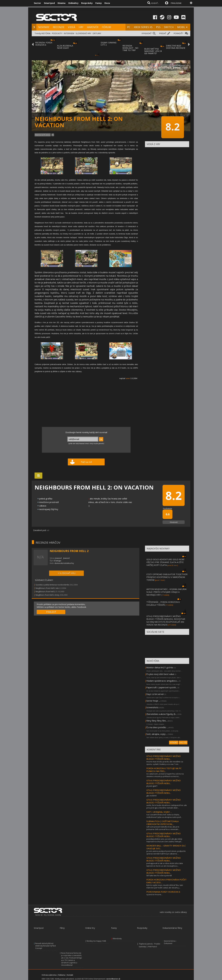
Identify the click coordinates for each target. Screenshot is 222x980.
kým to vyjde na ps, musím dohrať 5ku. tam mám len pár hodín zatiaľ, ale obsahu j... (165, 886)
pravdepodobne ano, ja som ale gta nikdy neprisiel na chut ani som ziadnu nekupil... (164, 840)
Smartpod (49, 3)
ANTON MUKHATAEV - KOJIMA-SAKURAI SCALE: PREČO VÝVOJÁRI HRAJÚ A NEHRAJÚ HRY (166, 592)
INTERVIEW (69, 33)
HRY (81, 27)
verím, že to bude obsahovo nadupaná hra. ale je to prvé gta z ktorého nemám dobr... (167, 806)
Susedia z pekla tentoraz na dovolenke (52, 585)
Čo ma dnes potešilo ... (157, 727)
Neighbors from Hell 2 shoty (47, 595)
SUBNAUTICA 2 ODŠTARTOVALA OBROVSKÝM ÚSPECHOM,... (162, 823)
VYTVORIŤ (174, 743)
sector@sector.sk (113, 979)
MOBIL (181, 27)
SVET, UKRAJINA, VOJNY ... (159, 812)
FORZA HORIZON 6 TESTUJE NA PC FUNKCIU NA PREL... (164, 770)
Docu (107, 3)
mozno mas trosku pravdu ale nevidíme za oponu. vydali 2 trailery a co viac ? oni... (165, 763)
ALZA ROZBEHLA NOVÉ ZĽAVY (65, 47)
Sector (37, 3)
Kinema (62, 3)
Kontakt (70, 975)
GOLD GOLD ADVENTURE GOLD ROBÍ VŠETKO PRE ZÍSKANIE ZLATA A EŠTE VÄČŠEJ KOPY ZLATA (165, 562)
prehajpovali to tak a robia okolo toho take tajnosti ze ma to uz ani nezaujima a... (165, 865)
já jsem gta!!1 (152, 786)
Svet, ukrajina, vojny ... (157, 734)
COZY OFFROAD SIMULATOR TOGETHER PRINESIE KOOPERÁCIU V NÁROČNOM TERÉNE (167, 577)
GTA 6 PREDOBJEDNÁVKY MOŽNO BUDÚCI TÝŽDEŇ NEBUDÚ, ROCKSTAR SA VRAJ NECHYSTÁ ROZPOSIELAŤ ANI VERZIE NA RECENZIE (166, 620)
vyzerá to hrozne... (154, 894)
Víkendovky (117, 939)
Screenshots (152, 707)
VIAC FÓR (183, 743)
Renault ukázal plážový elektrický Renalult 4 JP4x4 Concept (45, 946)
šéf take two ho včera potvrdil (159, 875)
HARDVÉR (93, 27)
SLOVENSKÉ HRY (83, 33)
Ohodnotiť (174, 522)
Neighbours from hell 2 (45, 591)
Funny (99, 3)
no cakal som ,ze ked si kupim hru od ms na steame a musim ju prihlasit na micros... (165, 775)
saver (128, 378)
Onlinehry (73, 3)
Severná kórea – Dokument (170, 942)
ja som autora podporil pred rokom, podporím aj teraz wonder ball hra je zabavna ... (166, 852)
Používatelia (167, 508)
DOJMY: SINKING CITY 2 (109, 44)
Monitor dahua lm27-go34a (159, 667)
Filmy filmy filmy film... (157, 721)
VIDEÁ (71, 27)
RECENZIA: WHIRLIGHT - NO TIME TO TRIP (130, 48)
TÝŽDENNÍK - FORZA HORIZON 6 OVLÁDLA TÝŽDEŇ (163, 603)
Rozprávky (87, 3)
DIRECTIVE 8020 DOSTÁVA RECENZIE (176, 47)
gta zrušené (151, 796)
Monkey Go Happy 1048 (96, 941)
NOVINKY (44, 27)
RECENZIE (59, 27)
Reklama (62, 975)
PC (129, 27)
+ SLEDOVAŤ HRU (67, 573)
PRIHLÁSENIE (176, 3)
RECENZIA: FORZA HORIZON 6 (44, 44)
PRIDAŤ (163, 33)
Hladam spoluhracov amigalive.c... (162, 681)
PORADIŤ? (178, 33)
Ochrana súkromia (49, 975)
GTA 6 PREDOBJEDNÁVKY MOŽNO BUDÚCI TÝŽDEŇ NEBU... (164, 757)
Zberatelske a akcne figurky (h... (161, 714)
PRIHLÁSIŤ (51, 612)
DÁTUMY (97, 33)
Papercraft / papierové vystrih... (162, 687)
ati (48, 530)
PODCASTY (57, 33)
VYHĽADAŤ (147, 33)
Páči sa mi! (86, 462)
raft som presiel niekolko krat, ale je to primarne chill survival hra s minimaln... (163, 828)
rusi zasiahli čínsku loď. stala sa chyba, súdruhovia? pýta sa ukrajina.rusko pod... (164, 816)
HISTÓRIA (46, 33)
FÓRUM (106, 27)
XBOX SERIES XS (143, 27)
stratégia (57, 561)
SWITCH (169, 27)
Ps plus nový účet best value (160, 674)
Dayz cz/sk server (155, 694)
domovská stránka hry (64, 563)
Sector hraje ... (153, 701)
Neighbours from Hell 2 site (47, 588)
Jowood (58, 558)
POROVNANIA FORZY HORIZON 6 (163, 892)
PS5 (158, 27)
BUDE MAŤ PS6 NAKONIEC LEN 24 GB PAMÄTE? (153, 51)
